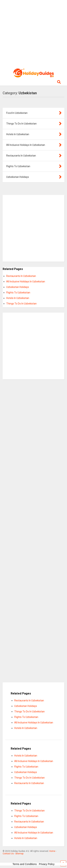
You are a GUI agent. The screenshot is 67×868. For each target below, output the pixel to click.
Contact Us (8, 854)
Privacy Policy (47, 864)
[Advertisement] (33, 33)
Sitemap (19, 854)
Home (52, 851)
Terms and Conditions (25, 864)
